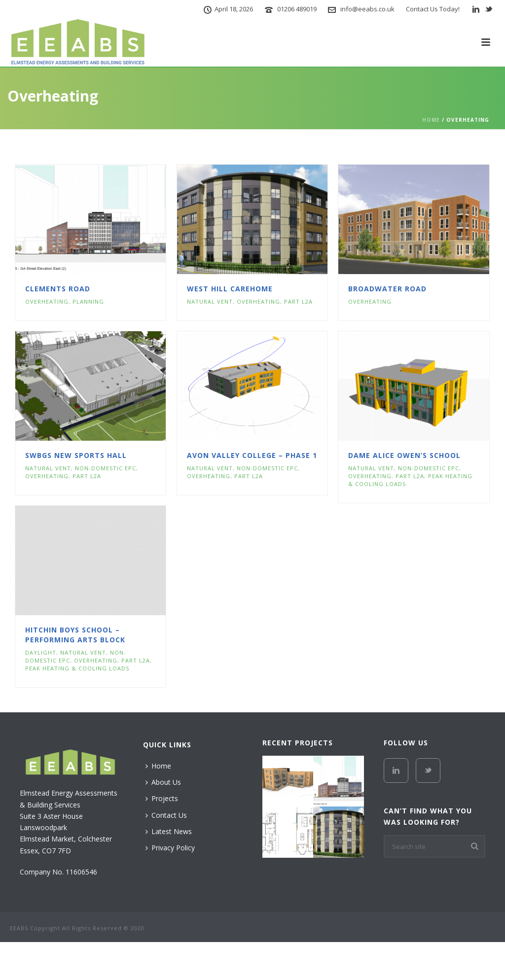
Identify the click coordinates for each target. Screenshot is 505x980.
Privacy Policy (170, 848)
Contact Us (166, 815)
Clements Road (58, 289)
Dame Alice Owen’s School (404, 455)
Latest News (169, 831)
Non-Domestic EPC (106, 468)
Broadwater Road (387, 289)
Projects (162, 798)
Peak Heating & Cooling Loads (77, 668)
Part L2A (298, 301)
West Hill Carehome (230, 289)
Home (431, 120)
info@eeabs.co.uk (367, 9)
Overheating (47, 301)
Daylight (41, 652)
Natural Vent (210, 301)
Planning (88, 301)
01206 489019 (297, 9)
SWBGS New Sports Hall (76, 455)
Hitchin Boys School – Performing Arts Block (75, 635)
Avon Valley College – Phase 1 (252, 455)
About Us (163, 782)
